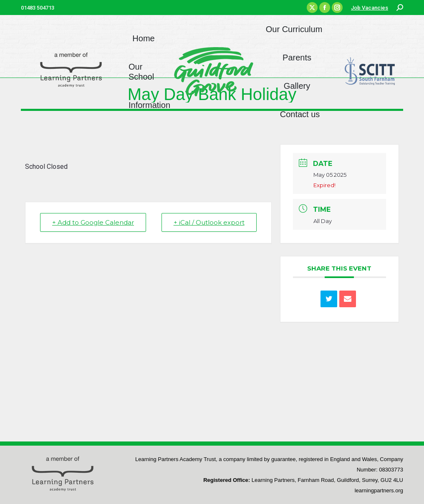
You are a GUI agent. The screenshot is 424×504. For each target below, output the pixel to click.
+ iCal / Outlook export (209, 222)
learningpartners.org (379, 490)
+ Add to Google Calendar (93, 222)
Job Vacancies (370, 8)
